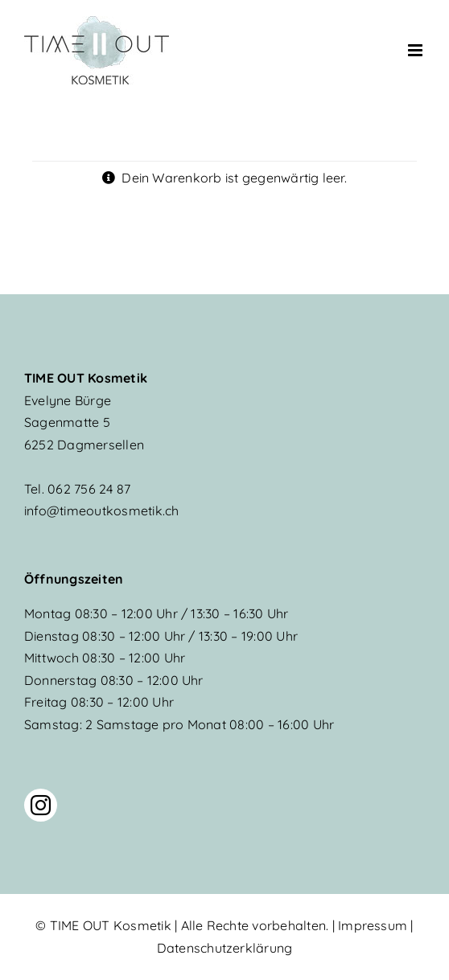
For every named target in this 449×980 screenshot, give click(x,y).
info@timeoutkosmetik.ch (102, 511)
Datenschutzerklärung (225, 948)
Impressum (373, 925)
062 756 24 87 (77, 489)
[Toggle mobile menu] (416, 50)
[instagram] (41, 805)
